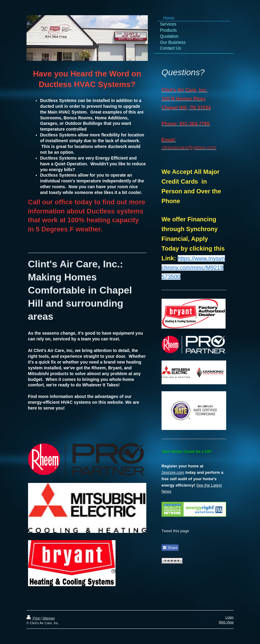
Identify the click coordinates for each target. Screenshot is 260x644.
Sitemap (48, 618)
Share (170, 548)
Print (34, 618)
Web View (226, 622)
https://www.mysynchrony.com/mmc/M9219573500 (193, 267)
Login (230, 617)
